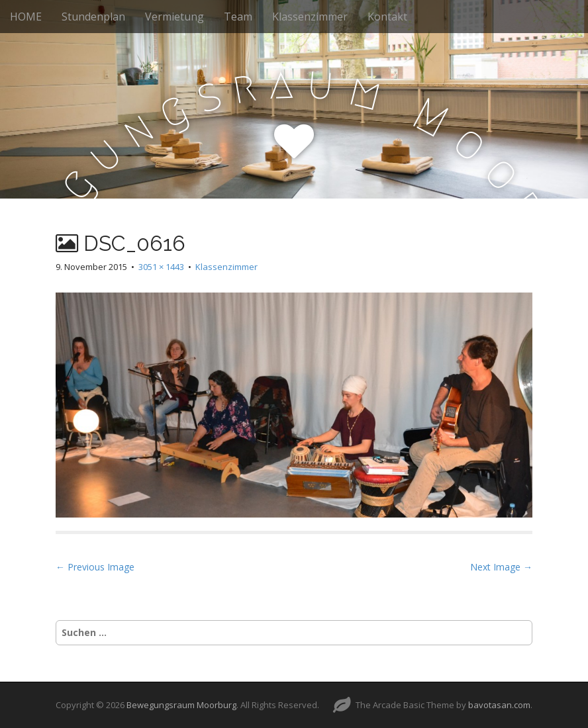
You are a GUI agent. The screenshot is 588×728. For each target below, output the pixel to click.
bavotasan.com (499, 705)
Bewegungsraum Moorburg (181, 705)
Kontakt (387, 17)
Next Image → (501, 567)
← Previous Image (95, 567)
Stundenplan (93, 17)
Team (238, 17)
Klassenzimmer (310, 17)
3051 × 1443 (161, 267)
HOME (26, 17)
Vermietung (174, 17)
